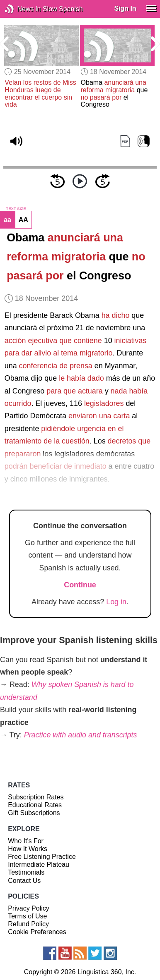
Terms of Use (27, 916)
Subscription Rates (36, 797)
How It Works (28, 849)
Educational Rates (35, 805)
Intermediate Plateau (39, 864)
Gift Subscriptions (34, 813)
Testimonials (26, 872)
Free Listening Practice (42, 857)
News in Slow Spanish (22, 9)
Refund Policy (28, 924)
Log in (116, 602)
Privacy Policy (29, 908)
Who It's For (26, 841)
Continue (80, 585)
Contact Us (24, 881)
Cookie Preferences (37, 932)
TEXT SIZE (16, 209)
